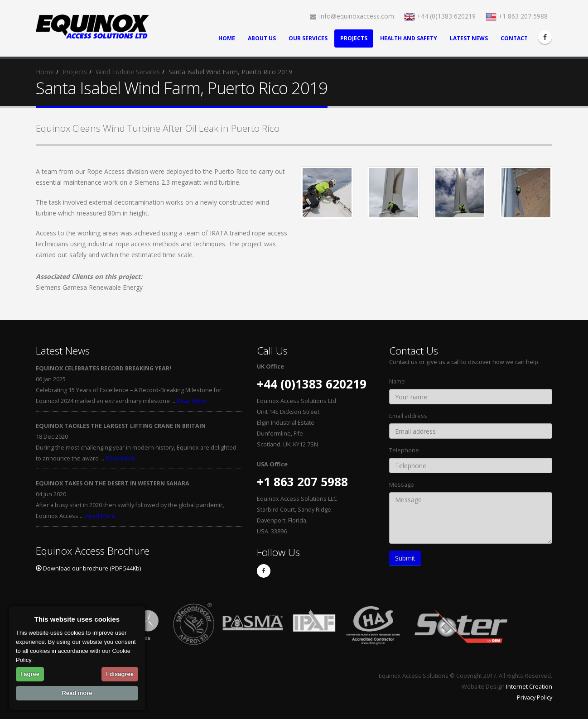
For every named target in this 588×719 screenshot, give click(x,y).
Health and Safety (409, 38)
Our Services (308, 38)
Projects (354, 38)
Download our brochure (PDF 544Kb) (88, 568)
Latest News (469, 38)
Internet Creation (529, 687)
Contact (514, 38)
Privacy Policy (535, 697)
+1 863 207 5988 (517, 16)
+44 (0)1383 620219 (440, 16)
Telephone (404, 450)
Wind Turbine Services (128, 72)
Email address (408, 416)
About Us (262, 38)
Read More (192, 401)
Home (227, 38)
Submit (405, 558)
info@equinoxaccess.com (352, 16)
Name (397, 381)
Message (402, 485)
